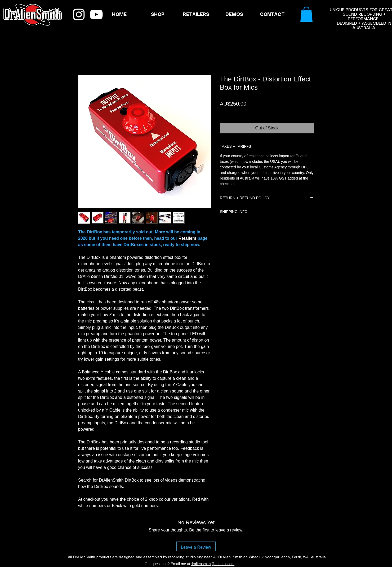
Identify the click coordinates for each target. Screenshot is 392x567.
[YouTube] (96, 14)
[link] (306, 14)
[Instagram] (79, 14)
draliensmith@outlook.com (213, 564)
